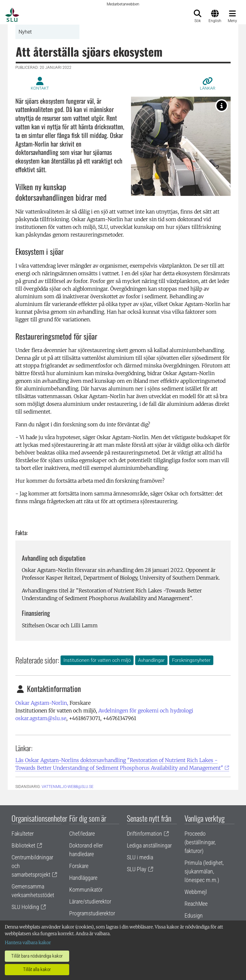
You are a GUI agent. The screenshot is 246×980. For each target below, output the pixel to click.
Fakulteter (23, 834)
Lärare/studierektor (90, 901)
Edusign (194, 916)
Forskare (79, 866)
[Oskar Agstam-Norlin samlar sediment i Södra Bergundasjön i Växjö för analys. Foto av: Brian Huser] (222, 106)
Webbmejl (196, 892)
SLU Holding (25, 907)
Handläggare (83, 878)
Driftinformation (144, 834)
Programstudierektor (92, 913)
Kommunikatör (86, 890)
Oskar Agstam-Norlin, (42, 703)
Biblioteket (23, 845)
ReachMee (196, 904)
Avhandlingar (151, 660)
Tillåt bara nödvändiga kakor (37, 956)
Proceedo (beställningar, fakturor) (200, 842)
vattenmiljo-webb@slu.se (68, 787)
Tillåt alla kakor (37, 969)
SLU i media (140, 857)
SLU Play (137, 869)
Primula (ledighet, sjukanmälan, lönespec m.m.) (204, 871)
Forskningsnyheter (191, 660)
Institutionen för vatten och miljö (97, 660)
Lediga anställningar (149, 845)
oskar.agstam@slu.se (41, 718)
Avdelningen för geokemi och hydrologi (146, 711)
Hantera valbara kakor (28, 943)
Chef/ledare (82, 834)
